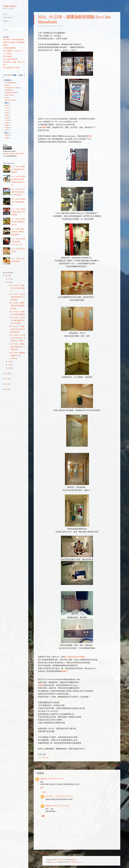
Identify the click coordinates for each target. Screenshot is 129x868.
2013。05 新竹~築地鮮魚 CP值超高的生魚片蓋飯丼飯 (18, 169)
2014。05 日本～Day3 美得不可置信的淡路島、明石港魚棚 (18, 192)
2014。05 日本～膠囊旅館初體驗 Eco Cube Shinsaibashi (17, 356)
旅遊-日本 (46, 758)
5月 (9, 362)
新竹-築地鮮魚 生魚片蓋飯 (11, 68)
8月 (9, 282)
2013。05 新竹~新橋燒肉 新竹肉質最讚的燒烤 (18, 202)
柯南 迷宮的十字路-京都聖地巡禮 (13, 40)
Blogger (74, 860)
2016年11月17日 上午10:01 (56, 779)
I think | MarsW (10, 6)
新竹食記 (7, 80)
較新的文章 (38, 765)
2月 (9, 365)
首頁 (77, 765)
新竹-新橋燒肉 (7, 56)
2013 (7, 373)
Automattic (55, 862)
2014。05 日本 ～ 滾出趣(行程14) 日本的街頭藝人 (17, 288)
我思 (6, 133)
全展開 (14, 75)
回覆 (42, 788)
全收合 (21, 75)
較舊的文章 (116, 765)
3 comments (60, 26)
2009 (7, 389)
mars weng (51, 26)
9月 (9, 279)
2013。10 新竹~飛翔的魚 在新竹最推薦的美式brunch (18, 222)
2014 (7, 276)
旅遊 (6, 103)
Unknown (43, 779)
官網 (90, 136)
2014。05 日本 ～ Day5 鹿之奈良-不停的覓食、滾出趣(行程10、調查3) (17, 338)
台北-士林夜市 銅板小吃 (10, 59)
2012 (7, 379)
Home (5, 14)
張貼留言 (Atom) (44, 853)
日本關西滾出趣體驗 (9, 48)
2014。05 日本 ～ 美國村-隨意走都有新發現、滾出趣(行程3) (17, 347)
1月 (9, 368)
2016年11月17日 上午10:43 (61, 806)
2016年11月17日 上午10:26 (64, 796)
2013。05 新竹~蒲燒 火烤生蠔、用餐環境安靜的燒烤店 (18, 232)
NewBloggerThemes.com (75, 862)
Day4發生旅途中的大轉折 (75, 657)
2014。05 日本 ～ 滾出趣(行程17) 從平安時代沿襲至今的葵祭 (17, 329)
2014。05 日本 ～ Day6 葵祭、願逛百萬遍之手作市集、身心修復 (17, 320)
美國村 (44, 127)
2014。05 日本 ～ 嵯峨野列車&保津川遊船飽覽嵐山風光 (17, 306)
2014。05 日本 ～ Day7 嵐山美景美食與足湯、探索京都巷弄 (17, 297)
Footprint (6, 21)
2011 (7, 384)
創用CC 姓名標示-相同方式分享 (14, 154)
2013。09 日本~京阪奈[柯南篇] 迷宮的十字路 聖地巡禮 (18, 212)
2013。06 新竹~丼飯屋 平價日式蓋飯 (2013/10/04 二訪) (18, 242)
